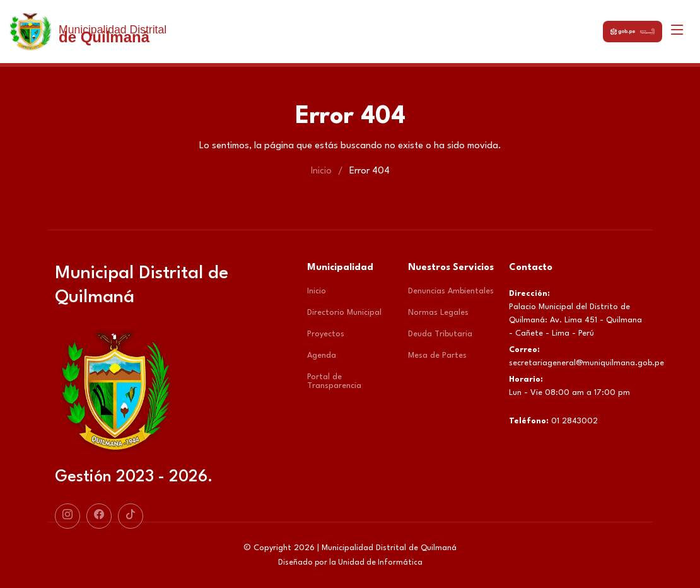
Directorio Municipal (344, 313)
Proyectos (326, 334)
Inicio (321, 171)
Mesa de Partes (437, 356)
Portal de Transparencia (334, 381)
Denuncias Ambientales (451, 291)
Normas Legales (438, 313)
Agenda (322, 356)
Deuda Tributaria (440, 334)
